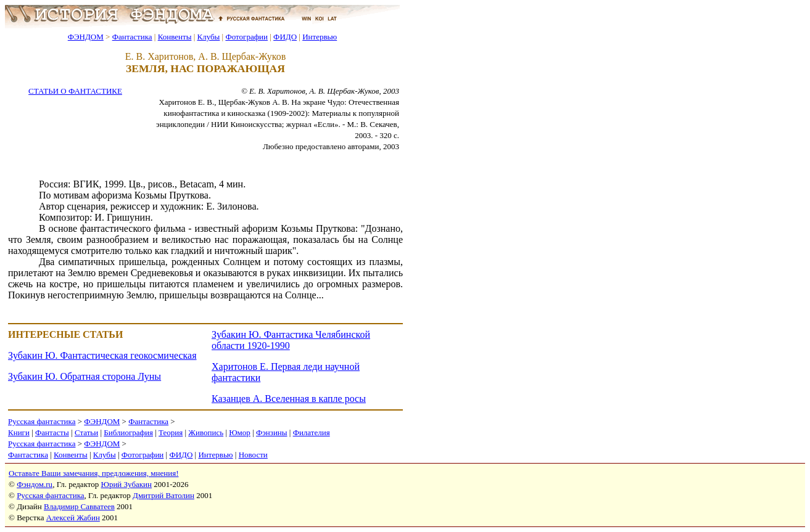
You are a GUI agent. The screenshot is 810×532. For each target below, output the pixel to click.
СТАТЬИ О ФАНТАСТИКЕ (75, 91)
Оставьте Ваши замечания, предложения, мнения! (93, 473)
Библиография (128, 432)
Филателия (312, 432)
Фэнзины (272, 432)
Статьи (86, 432)
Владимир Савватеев (79, 506)
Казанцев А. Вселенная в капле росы (289, 399)
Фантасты (52, 432)
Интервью (320, 37)
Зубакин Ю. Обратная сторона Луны (85, 376)
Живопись (206, 432)
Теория (171, 432)
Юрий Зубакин (126, 484)
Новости (253, 455)
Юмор (240, 432)
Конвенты (175, 37)
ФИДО (285, 37)
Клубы (208, 37)
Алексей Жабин (73, 518)
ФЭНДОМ (86, 37)
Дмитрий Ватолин (163, 495)
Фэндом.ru (35, 484)
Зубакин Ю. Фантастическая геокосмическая (102, 355)
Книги (19, 432)
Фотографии (246, 37)
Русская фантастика (42, 421)
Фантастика (132, 37)
